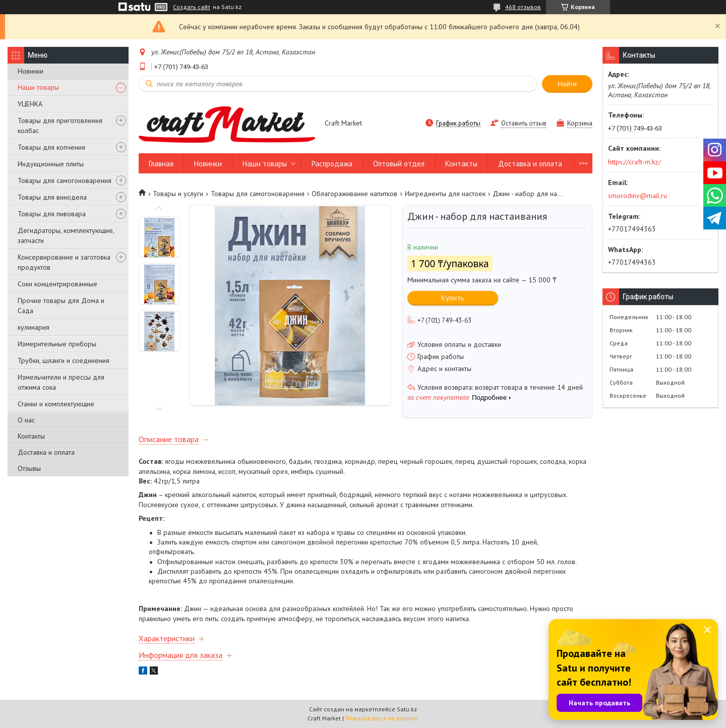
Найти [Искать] (567, 84)
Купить (453, 298)
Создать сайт (192, 7)
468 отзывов (523, 7)
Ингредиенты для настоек (445, 194)
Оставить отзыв (524, 123)
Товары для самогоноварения (65, 180)
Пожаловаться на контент (382, 718)
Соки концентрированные (57, 284)
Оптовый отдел (399, 164)
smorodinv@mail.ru (638, 196)
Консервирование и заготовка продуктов (64, 262)
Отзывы (29, 468)
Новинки (31, 71)
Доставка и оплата (46, 452)
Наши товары (38, 87)
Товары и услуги (178, 194)
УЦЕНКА (30, 104)
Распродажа (332, 164)
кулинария (34, 327)
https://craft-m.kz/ (634, 162)
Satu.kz (407, 709)
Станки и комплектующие (56, 404)
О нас (26, 420)
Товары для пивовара (52, 214)
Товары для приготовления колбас (60, 126)
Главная (161, 164)
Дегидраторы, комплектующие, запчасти (66, 235)
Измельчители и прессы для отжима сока (61, 382)
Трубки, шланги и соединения (64, 360)
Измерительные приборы (57, 344)
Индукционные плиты (51, 164)
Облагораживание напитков (354, 194)
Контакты (31, 436)
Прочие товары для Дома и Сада (61, 306)
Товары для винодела (52, 197)
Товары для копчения (51, 147)
